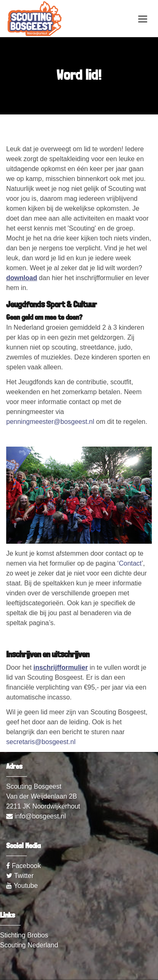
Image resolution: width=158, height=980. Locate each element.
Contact (130, 563)
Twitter (20, 876)
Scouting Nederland (29, 945)
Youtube (22, 886)
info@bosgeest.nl (36, 816)
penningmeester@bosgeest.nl (50, 422)
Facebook (24, 866)
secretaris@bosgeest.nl (41, 742)
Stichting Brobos (24, 935)
